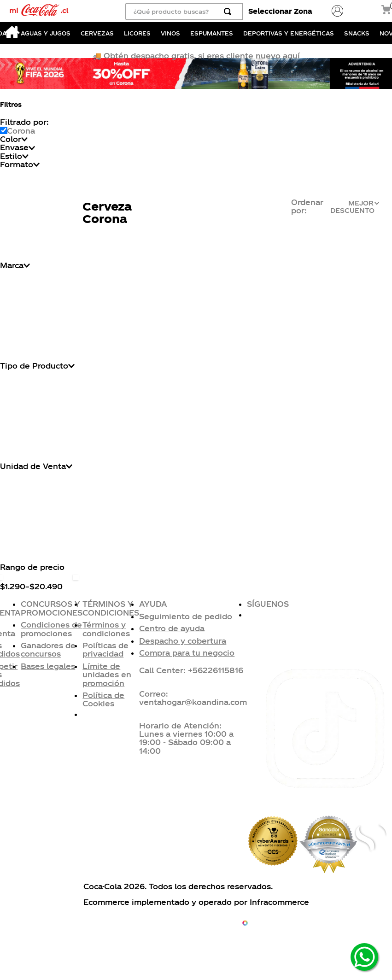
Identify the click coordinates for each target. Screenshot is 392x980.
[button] (193, 616)
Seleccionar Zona (280, 11)
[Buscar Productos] (229, 12)
